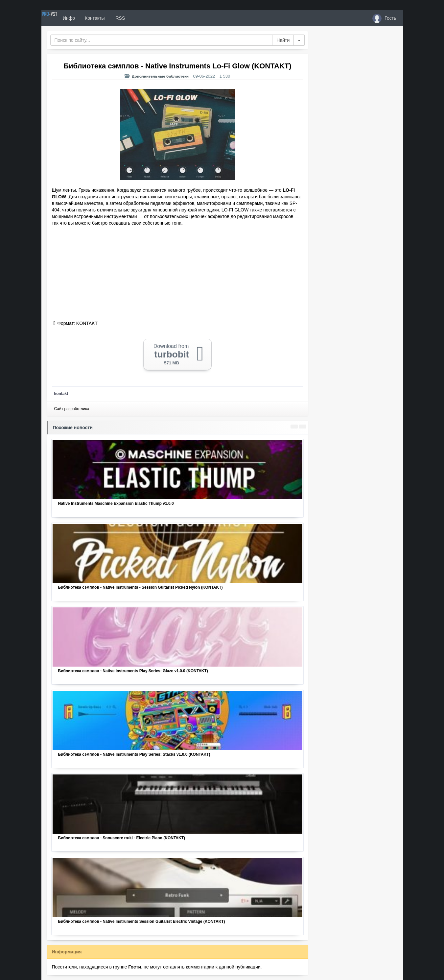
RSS (143, 18)
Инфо (92, 18)
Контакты (118, 18)
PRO (61, 18)
